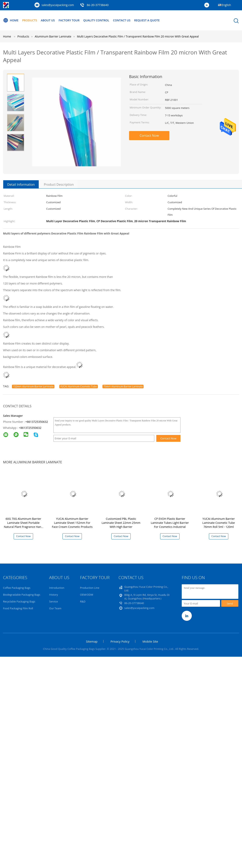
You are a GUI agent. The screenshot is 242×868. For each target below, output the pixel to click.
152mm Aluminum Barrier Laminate (33, 386)
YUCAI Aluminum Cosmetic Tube (79, 386)
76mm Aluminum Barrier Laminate (123, 386)
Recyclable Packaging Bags (19, 601)
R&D (83, 601)
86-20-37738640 (98, 5)
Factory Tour (69, 20)
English (226, 5)
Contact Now (149, 135)
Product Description (59, 184)
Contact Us (122, 20)
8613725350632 (31, 428)
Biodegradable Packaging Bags (22, 595)
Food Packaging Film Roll (18, 608)
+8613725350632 (37, 422)
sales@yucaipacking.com (58, 5)
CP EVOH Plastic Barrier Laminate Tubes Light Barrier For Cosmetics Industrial (170, 523)
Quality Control (96, 20)
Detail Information (21, 184)
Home (11, 20)
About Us (48, 20)
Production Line (90, 588)
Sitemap (92, 641)
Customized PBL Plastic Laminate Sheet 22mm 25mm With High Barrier (121, 523)
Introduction (57, 588)
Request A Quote (147, 20)
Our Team (55, 608)
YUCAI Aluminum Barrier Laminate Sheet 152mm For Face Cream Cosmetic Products (72, 523)
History (54, 595)
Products (30, 20)
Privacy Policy (120, 641)
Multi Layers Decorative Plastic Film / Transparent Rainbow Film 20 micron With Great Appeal (138, 36)
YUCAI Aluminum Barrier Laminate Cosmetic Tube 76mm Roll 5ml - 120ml (219, 523)
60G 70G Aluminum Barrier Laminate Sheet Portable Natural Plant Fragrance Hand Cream (23, 525)
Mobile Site (150, 641)
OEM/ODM (87, 595)
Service (54, 601)
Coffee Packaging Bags (17, 588)
